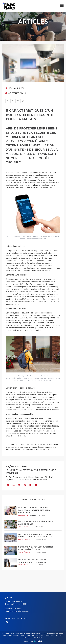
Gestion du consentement (33, 637)
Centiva (38, 641)
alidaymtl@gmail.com (21, 611)
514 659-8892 (15, 609)
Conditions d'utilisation (54, 636)
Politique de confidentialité (32, 636)
